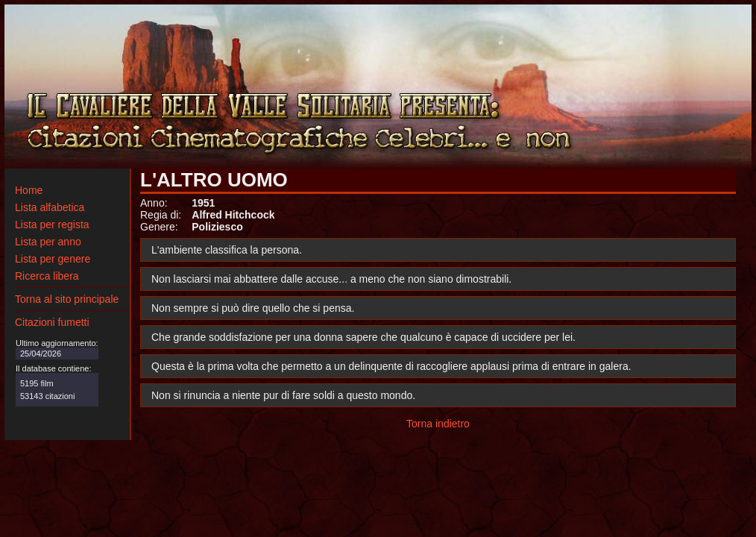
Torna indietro (438, 424)
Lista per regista (52, 224)
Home (29, 190)
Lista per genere (53, 259)
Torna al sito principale (67, 299)
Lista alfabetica (50, 207)
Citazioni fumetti (52, 322)
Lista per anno (48, 242)
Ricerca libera (47, 276)
